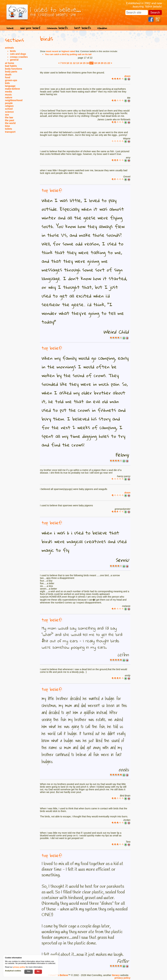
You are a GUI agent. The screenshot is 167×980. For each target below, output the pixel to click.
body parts (11, 72)
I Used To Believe (58, 975)
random (102, 28)
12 (74, 63)
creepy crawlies (19, 57)
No (38, 971)
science (9, 112)
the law (9, 117)
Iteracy (116, 975)
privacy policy (122, 978)
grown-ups (11, 80)
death (8, 75)
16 (87, 63)
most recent (52, 51)
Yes (28, 971)
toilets (8, 129)
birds (13, 51)
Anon (127, 76)
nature (9, 97)
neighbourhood (14, 100)
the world (10, 123)
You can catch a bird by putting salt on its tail (68, 54)
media (8, 92)
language (10, 86)
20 (102, 63)
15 (84, 63)
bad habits (11, 66)
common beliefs (57, 28)
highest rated (68, 51)
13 (78, 63)
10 (68, 63)
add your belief (30, 28)
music (8, 95)
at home (10, 63)
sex (7, 115)
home (10, 28)
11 (71, 63)
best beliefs (83, 28)
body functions (13, 69)
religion (9, 106)
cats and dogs (18, 54)
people (9, 103)
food (8, 77)
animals (9, 48)
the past (10, 120)
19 (99, 63)
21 (105, 63)
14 (81, 63)
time (7, 126)
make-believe (12, 89)
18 (95, 63)
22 (109, 63)
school (9, 109)
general (14, 60)
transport (10, 132)
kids (7, 83)
